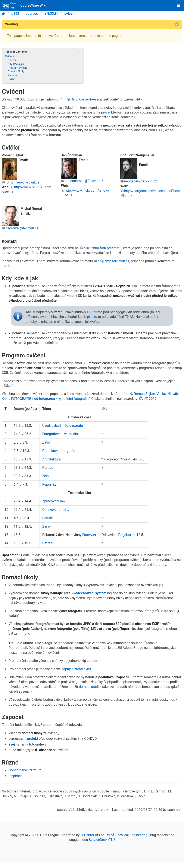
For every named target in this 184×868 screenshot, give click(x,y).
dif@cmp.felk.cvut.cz (113, 261)
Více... (7, 192)
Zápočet (13, 75)
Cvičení (9, 56)
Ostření (48, 543)
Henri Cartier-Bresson (86, 99)
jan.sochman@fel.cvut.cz (84, 181)
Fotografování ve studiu (60, 434)
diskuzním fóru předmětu (102, 248)
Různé (11, 79)
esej (12, 744)
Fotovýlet (89, 535)
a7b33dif (51, 14)
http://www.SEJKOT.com (33, 187)
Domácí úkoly (16, 71)
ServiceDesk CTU (102, 840)
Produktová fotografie (59, 451)
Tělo (46, 476)
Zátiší (47, 442)
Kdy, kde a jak (16, 64)
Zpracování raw (54, 501)
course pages (111, 36)
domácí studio (90, 687)
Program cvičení (18, 68)
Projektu (126, 459)
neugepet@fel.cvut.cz (141, 181)
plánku (92, 317)
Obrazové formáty (56, 510)
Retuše (48, 518)
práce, (106, 112)
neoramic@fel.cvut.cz (22, 228)
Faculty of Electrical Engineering (123, 835)
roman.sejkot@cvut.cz (22, 182)
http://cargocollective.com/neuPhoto (152, 191)
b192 (15, 14)
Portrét (48, 468)
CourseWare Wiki (24, 6)
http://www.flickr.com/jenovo (87, 190)
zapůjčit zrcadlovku (76, 669)
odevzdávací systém (91, 593)
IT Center (87, 835)
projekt (32, 739)
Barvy (47, 526)
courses (32, 14)
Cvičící (12, 60)
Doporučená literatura (25, 770)
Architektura (52, 459)
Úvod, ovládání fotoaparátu (63, 426)
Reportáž (49, 484)
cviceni (70, 14)
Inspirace (15, 776)
